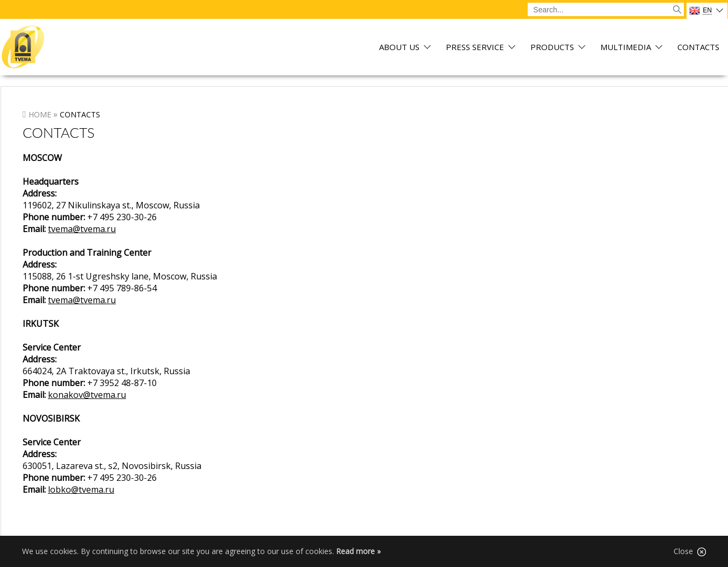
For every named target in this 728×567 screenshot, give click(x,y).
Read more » (358, 551)
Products (552, 48)
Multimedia (626, 48)
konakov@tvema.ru (87, 395)
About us (399, 48)
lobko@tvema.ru (81, 489)
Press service (475, 48)
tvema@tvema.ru (82, 229)
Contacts (698, 48)
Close (690, 551)
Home (40, 114)
